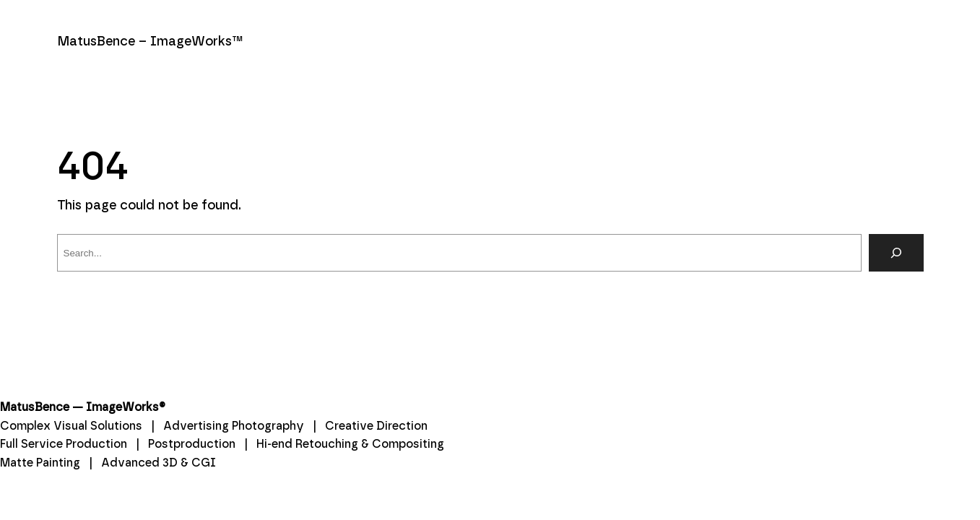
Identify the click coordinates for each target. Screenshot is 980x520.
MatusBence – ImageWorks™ (150, 42)
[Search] (896, 253)
